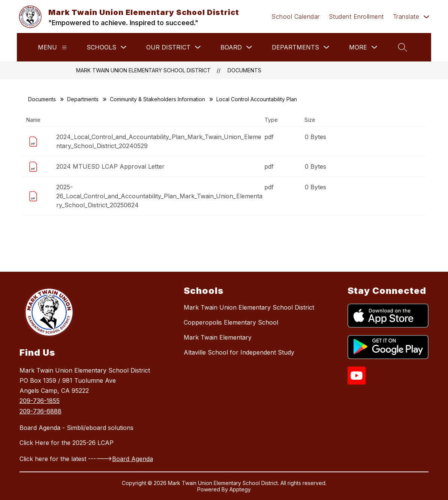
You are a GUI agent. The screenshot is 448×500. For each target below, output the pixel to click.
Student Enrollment (356, 16)
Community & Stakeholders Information (157, 99)
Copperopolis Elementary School (231, 322)
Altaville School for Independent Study (239, 352)
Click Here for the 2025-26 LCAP (67, 443)
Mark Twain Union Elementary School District (143, 70)
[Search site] (403, 47)
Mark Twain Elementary (218, 337)
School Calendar (296, 16)
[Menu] (64, 47)
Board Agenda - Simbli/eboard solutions (76, 428)
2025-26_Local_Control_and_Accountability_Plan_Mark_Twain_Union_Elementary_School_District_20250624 (159, 196)
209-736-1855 (40, 401)
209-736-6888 (40, 411)
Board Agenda (133, 459)
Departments (83, 99)
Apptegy (240, 489)
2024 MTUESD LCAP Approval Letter (110, 166)
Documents (244, 70)
